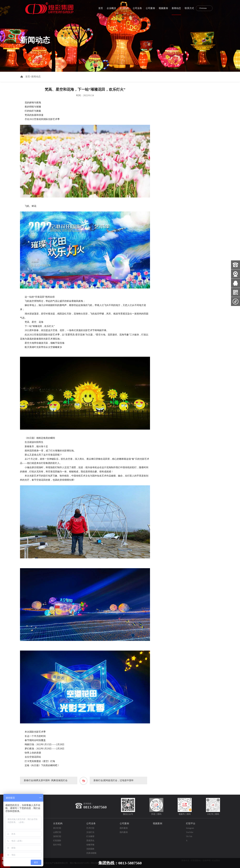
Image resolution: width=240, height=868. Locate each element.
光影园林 (90, 849)
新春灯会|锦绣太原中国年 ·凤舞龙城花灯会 (47, 781)
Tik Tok (189, 836)
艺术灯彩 (90, 828)
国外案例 (124, 828)
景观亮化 (90, 841)
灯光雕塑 (90, 836)
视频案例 (163, 8)
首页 (101, 8)
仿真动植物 (91, 853)
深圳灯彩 (57, 836)
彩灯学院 (57, 845)
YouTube (190, 832)
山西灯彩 (57, 832)
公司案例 (150, 8)
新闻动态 (176, 8)
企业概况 (111, 8)
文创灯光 (90, 832)
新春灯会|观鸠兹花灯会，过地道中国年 (115, 781)
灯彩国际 (57, 841)
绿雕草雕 (90, 845)
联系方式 (189, 8)
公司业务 (137, 8)
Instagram (190, 828)
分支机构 (124, 8)
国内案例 (124, 832)
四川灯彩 (57, 828)
